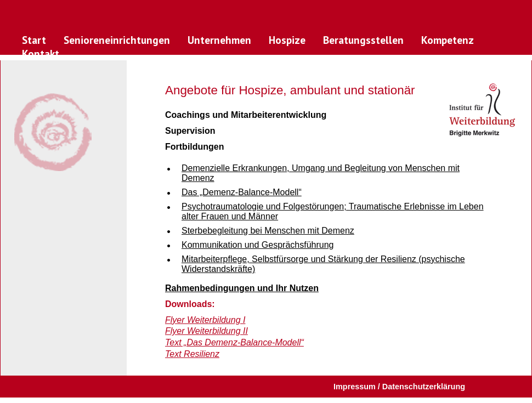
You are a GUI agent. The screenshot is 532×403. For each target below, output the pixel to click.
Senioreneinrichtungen (117, 40)
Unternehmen (219, 40)
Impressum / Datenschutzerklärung (399, 387)
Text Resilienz (192, 354)
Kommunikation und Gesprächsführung (258, 245)
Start (34, 40)
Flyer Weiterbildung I (205, 320)
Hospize (287, 40)
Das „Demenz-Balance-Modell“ (242, 192)
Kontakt (41, 53)
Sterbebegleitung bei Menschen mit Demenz (268, 231)
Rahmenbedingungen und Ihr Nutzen (242, 288)
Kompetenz (448, 40)
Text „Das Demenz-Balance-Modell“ (234, 342)
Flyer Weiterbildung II (206, 331)
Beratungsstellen (363, 40)
